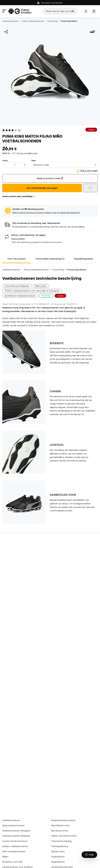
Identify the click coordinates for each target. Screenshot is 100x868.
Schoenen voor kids (12, 862)
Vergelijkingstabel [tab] (83, 259)
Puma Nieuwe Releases (17, 286)
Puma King (52, 21)
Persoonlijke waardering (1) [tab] (50, 259)
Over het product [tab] (17, 259)
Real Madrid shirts (61, 825)
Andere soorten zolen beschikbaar (19, 196)
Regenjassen (58, 862)
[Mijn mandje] (94, 11)
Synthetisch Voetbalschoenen (20, 296)
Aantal (5, 160)
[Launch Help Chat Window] (89, 855)
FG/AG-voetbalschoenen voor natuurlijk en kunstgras (32, 291)
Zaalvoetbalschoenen (13, 825)
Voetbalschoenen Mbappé (16, 831)
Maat (34, 160)
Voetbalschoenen (10, 21)
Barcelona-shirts (60, 831)
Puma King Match (69, 21)
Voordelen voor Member (50, 3)
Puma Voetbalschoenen (33, 21)
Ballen (5, 857)
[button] (34, 196)
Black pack (41, 286)
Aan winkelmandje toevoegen (42, 188)
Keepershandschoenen (63, 820)
